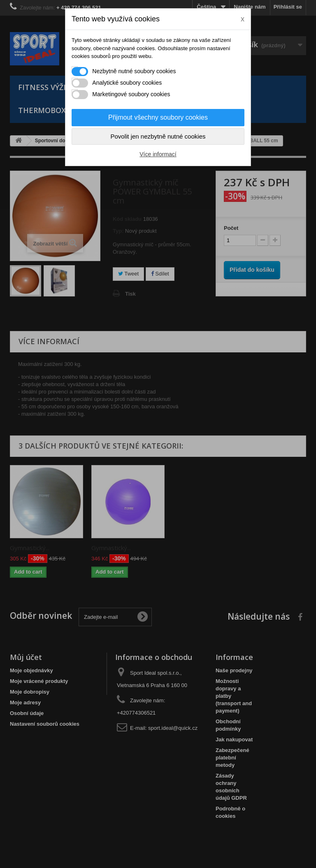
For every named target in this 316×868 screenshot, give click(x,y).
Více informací (158, 154)
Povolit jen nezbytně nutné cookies (158, 136)
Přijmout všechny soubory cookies (158, 117)
